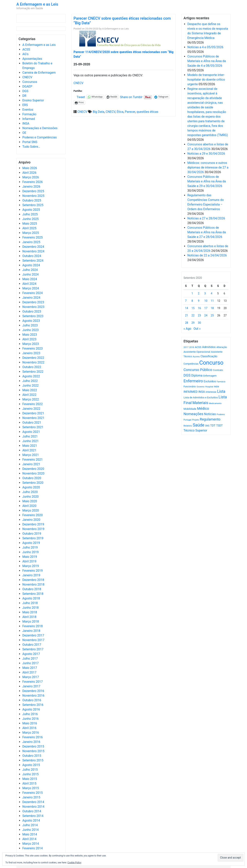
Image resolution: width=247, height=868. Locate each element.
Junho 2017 (30, 663)
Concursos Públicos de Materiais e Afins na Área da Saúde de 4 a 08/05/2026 (207, 61)
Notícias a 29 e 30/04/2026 (206, 154)
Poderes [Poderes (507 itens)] (221, 414)
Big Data (98, 112)
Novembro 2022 (33, 362)
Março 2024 (31, 288)
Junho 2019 (30, 552)
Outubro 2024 (32, 256)
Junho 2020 (30, 497)
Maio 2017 (30, 668)
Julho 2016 (30, 714)
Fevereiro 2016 (33, 737)
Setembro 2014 (33, 816)
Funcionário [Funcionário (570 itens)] (190, 387)
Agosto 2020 (31, 487)
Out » (197, 329)
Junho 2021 (30, 441)
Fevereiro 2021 (33, 460)
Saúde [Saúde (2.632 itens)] (199, 425)
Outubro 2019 (32, 534)
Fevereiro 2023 (33, 348)
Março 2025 (31, 233)
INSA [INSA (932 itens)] (202, 392)
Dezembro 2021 (33, 413)
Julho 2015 (30, 770)
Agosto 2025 (31, 210)
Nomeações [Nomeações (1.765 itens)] (193, 414)
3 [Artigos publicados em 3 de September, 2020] (205, 293)
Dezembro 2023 (33, 302)
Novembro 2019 (33, 529)
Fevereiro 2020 (33, 515)
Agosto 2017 (31, 654)
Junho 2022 (30, 386)
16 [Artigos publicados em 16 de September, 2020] (200, 308)
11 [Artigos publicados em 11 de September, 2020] (212, 301)
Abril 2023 (29, 339)
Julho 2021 (30, 436)
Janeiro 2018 (31, 631)
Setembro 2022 (33, 372)
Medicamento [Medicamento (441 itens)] (215, 403)
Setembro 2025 (33, 205)
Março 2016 (31, 733)
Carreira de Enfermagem (39, 73)
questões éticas (148, 112)
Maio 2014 (30, 834)
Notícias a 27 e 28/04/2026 (206, 218)
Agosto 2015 (31, 765)
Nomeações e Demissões (40, 128)
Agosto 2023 (31, 321)
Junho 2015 (30, 774)
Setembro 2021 (33, 427)
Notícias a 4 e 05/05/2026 (205, 47)
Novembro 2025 (33, 196)
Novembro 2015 (33, 751)
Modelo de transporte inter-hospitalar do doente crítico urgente (206, 80)
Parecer (130, 112)
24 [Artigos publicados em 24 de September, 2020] (206, 315)
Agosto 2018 (31, 598)
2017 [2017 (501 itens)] (186, 347)
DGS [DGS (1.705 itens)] (187, 375)
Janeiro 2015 (31, 797)
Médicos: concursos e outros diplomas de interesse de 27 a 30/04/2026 (208, 167)
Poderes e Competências (40, 137)
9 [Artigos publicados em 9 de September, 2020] (199, 301)
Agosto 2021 (31, 432)
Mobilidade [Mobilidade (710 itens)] (190, 409)
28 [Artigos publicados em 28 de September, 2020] (187, 323)
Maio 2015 (30, 779)
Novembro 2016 (33, 696)
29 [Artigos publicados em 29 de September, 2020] (193, 323)
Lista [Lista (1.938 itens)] (221, 391)
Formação (29, 114)
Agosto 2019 (31, 543)
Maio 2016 (30, 723)
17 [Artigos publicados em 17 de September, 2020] (206, 308)
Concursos (30, 82)
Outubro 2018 (32, 589)
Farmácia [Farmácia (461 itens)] (221, 382)
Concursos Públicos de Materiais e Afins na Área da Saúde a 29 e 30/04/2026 (207, 181)
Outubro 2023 (32, 311)
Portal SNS (30, 142)
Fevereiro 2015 (33, 793)
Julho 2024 (30, 270)
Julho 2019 (30, 547)
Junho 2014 (30, 830)
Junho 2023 (30, 330)
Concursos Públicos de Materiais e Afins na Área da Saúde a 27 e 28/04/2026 (207, 232)
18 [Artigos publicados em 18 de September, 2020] (212, 308)
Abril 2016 (29, 728)
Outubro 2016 (32, 700)
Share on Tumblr (131, 97)
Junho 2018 (30, 608)
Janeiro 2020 (31, 520)
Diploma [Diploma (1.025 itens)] (197, 375)
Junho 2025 (30, 219)
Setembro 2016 (33, 705)
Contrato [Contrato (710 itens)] (218, 370)
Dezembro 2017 (33, 635)
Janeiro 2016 (31, 742)
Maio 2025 (30, 224)
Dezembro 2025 (33, 191)
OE (24, 133)
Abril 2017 (29, 672)
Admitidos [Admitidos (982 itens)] (209, 347)
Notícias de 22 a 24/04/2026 (207, 255)
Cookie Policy (74, 863)
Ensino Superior (33, 100)
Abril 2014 (29, 839)
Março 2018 (31, 622)
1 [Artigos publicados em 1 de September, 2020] (192, 293)
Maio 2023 (30, 335)
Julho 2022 (30, 381)
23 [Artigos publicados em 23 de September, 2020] (200, 315)
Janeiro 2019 (31, 575)
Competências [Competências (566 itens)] (191, 364)
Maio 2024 (30, 279)
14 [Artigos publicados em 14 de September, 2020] (187, 308)
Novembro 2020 (33, 473)
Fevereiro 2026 (33, 182)
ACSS (26, 49)
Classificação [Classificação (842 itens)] (209, 356)
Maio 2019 (30, 557)
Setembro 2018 (33, 594)
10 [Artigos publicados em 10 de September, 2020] (206, 301)
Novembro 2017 (33, 640)
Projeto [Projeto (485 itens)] (196, 420)
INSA (26, 123)
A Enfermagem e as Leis (37, 4)
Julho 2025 (30, 214)
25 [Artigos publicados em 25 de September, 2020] (212, 315)
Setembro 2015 (33, 760)
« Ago (187, 329)
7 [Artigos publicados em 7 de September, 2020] (186, 301)
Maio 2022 (30, 390)
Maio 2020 (30, 501)
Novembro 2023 (33, 307)
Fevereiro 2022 (33, 404)
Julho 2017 (30, 659)
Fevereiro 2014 (33, 848)
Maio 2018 (30, 612)
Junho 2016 (30, 719)
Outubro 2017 (32, 645)
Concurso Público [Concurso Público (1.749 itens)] (198, 370)
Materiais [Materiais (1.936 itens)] (200, 403)
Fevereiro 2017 (33, 682)
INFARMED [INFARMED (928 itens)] (191, 392)
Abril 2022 (29, 395)
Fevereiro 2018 (33, 626)
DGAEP (27, 86)
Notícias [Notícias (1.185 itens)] (210, 414)
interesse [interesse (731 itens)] (211, 392)
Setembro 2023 (33, 316)
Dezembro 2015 (33, 746)
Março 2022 (31, 399)
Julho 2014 (30, 825)
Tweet (81, 97)
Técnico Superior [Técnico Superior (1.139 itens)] (195, 430)
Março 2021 (31, 455)
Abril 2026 (29, 173)
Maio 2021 (30, 446)
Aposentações (32, 59)
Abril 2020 (29, 506)
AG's (25, 54)
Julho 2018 (30, 603)
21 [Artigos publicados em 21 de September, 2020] (187, 315)
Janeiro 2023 (31, 353)
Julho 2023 (30, 325)
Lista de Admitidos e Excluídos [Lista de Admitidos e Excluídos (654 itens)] (201, 397)
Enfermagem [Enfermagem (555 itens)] (210, 376)
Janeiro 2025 (31, 242)
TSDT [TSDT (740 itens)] (220, 426)
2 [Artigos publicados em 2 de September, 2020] (199, 293)
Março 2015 (31, 788)
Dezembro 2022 (33, 358)
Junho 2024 (30, 274)
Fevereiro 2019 (33, 571)
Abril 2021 (29, 450)
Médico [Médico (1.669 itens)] (203, 409)
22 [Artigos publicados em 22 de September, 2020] (193, 315)
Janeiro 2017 (31, 686)
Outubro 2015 (32, 756)
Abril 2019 (29, 561)
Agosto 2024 (31, 265)
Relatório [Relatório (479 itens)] (188, 426)
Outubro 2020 (32, 478)
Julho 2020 (30, 492)
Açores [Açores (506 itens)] (196, 356)
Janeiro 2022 (31, 409)
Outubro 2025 (32, 200)
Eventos (28, 110)
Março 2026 (31, 177)
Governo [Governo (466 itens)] (201, 387)
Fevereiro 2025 (33, 237)
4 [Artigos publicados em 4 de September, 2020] (211, 293)
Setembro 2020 (33, 483)
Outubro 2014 (32, 811)
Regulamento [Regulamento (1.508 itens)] (210, 419)
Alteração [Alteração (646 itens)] (222, 347)
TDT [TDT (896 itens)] (213, 426)
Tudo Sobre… (31, 147)
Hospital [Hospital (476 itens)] (209, 387)
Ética (120, 112)
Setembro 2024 (33, 261)
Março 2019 (31, 566)
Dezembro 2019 (33, 524)
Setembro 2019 (33, 538)
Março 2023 (31, 344)
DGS (25, 91)
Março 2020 (31, 510)
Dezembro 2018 (33, 580)
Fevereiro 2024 (33, 293)
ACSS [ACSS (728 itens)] (198, 347)
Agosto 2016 (31, 709)
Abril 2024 (29, 284)
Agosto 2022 (31, 376)
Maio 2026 (30, 168)
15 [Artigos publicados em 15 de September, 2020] (193, 308)
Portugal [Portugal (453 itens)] (187, 420)
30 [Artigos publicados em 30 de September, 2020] (200, 323)
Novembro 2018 (33, 584)
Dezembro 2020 (33, 469)
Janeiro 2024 (31, 298)
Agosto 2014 (31, 820)
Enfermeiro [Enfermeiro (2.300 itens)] (193, 381)
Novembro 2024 (33, 251)
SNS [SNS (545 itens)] (207, 426)
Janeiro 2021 (31, 464)
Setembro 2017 (33, 649)
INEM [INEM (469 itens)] (217, 387)
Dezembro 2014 (33, 802)
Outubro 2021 (32, 423)
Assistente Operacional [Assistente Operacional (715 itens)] (197, 352)
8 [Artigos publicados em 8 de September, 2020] (192, 301)
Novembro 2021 (33, 418)
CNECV (27, 77)
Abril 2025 (29, 228)
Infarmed (29, 119)
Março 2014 (31, 844)
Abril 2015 (29, 783)
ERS (25, 105)
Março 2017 (31, 677)
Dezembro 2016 (33, 691)
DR (24, 96)
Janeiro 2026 (31, 187)
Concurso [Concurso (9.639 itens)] (211, 363)
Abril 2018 (29, 617)
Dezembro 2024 (33, 247)
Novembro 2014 (33, 807)
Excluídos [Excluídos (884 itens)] (210, 381)
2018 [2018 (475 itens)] (192, 347)
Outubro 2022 (32, 367)
